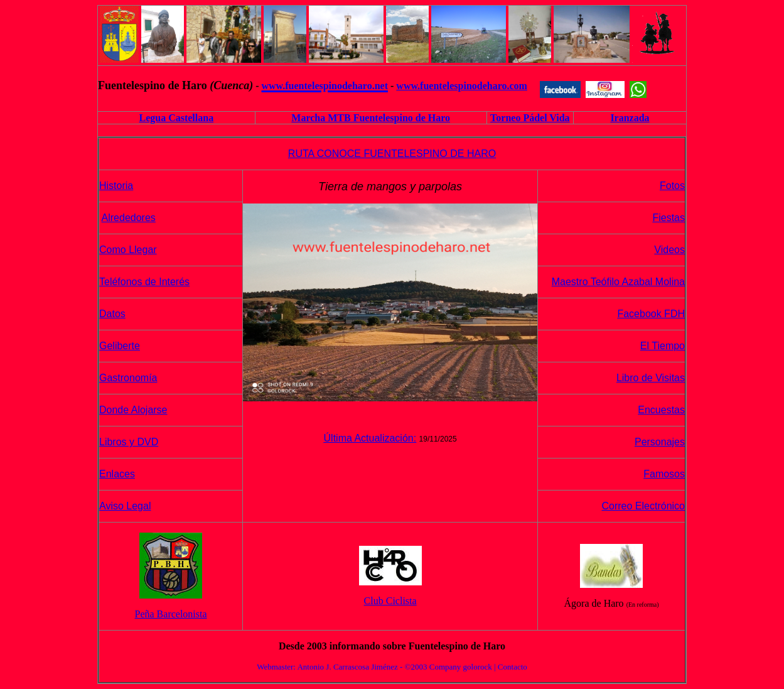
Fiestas (669, 218)
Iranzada (630, 118)
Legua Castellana (176, 118)
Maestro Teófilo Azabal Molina (618, 282)
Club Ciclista (390, 601)
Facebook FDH (651, 314)
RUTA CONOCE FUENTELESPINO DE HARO (392, 154)
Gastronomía (128, 378)
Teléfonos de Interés (144, 282)
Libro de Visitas (651, 378)
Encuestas (661, 410)
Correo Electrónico (644, 506)
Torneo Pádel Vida (530, 118)
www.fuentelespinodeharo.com (462, 86)
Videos (669, 250)
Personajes (660, 442)
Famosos (664, 474)
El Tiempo (663, 346)
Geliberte (120, 346)
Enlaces (117, 474)
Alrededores (129, 218)
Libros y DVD (129, 442)
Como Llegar (128, 250)
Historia (116, 186)
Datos (112, 314)
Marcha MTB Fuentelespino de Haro (371, 118)
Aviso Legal (125, 506)
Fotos (672, 186)
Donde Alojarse (133, 410)
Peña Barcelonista (171, 614)
